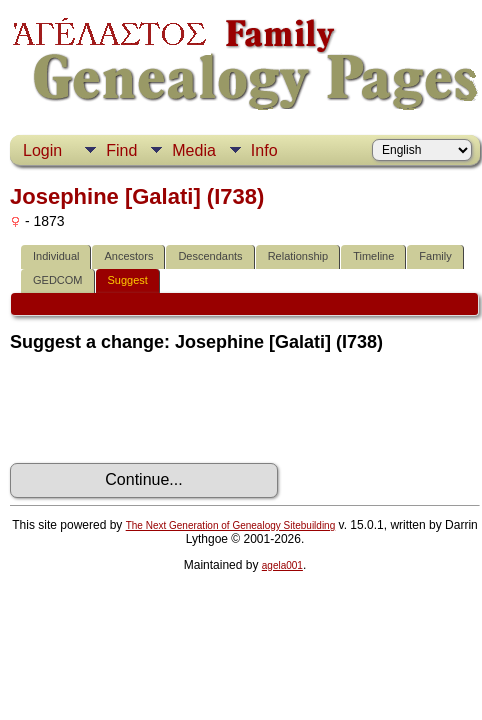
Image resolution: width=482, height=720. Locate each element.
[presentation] (162, 408)
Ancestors (128, 256)
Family (435, 256)
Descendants (210, 256)
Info (264, 150)
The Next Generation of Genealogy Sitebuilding (231, 525)
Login (42, 150)
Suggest (128, 280)
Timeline (373, 256)
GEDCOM (58, 280)
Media (194, 150)
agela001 (282, 565)
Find (121, 150)
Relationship (298, 256)
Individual (56, 256)
